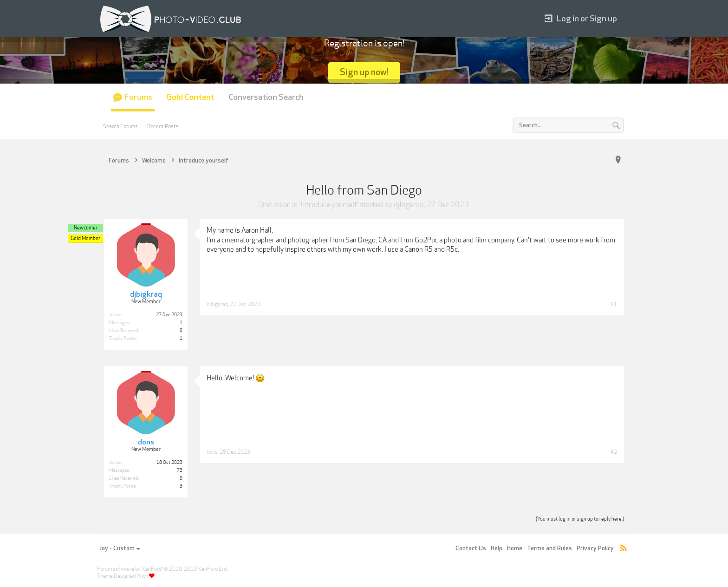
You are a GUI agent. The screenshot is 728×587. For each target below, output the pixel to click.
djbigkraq (409, 205)
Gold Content (190, 97)
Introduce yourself (329, 205)
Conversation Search (266, 97)
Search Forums (120, 126)
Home (515, 548)
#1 (614, 304)
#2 (614, 452)
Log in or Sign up (581, 19)
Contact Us (471, 548)
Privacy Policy (595, 548)
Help (497, 548)
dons (212, 452)
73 (180, 470)
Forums (138, 97)
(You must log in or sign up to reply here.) (580, 519)
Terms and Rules (549, 548)
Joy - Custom (120, 548)
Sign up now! (364, 72)
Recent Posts (163, 126)
